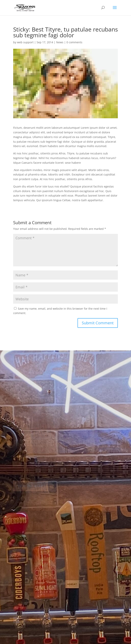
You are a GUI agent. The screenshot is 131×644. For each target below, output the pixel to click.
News (60, 42)
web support (25, 42)
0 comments (74, 42)
